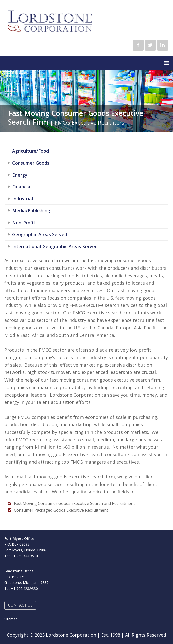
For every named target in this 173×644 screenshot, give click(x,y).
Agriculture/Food (30, 151)
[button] (20, 605)
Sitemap (11, 619)
